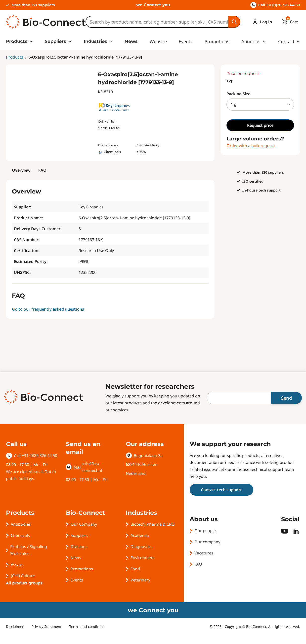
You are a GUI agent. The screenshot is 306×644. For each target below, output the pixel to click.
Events (186, 41)
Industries (95, 41)
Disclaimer (15, 627)
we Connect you (153, 5)
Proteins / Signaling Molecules (29, 550)
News (131, 41)
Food (135, 569)
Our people (205, 531)
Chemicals (20, 535)
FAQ (42, 170)
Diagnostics (142, 547)
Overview (21, 170)
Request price (260, 125)
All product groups (24, 583)
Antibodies (21, 524)
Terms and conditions (87, 627)
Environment (143, 558)
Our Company (84, 524)
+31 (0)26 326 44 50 (39, 455)
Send (286, 398)
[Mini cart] (289, 22)
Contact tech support (221, 490)
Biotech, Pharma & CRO (153, 524)
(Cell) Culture (23, 576)
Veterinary (140, 580)
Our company (207, 542)
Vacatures (204, 553)
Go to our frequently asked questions (48, 309)
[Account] (261, 22)
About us (251, 41)
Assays (17, 565)
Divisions (79, 547)
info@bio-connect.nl (92, 467)
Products (17, 41)
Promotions (217, 41)
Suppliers (55, 41)
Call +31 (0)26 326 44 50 (275, 5)
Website (158, 41)
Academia (140, 535)
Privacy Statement (46, 627)
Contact (286, 41)
